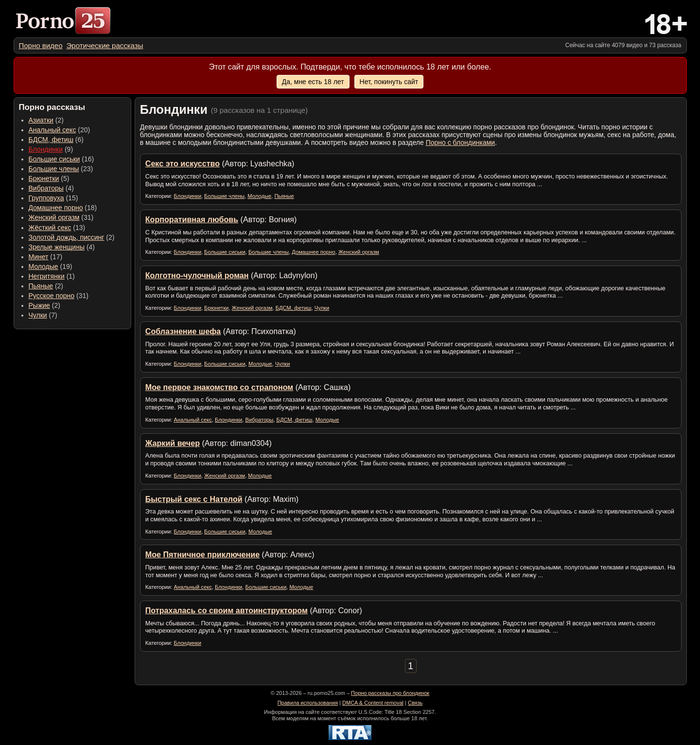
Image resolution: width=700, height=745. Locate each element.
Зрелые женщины (57, 247)
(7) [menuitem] (43, 315)
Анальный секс (52, 130)
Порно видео (41, 45)
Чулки (38, 315)
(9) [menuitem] (51, 149)
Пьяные (41, 286)
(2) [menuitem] (46, 120)
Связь (415, 703)
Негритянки (47, 276)
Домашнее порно (56, 208)
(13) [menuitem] (57, 228)
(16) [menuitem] (61, 159)
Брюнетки (44, 178)
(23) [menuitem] (61, 169)
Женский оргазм (54, 217)
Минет (39, 257)
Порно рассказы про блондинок (390, 693)
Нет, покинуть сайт (389, 82)
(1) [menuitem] (52, 276)
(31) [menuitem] (61, 217)
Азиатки (41, 120)
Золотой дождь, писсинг (67, 237)
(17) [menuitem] (46, 257)
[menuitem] (41, 45)
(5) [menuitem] (49, 178)
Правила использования (308, 703)
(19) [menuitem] (51, 266)
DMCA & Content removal (373, 703)
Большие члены (54, 169)
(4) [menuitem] (51, 188)
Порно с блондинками (461, 142)
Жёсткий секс (50, 228)
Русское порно (52, 296)
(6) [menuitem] (56, 140)
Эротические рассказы (105, 45)
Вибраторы (46, 188)
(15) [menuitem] (53, 198)
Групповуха (46, 198)
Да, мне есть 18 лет (313, 82)
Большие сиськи (54, 159)
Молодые (44, 266)
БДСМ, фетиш (51, 140)
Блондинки (46, 149)
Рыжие (39, 305)
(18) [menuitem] (63, 208)
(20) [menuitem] (60, 130)
